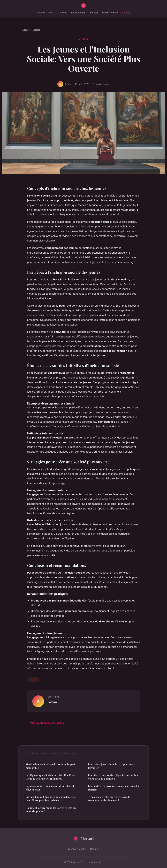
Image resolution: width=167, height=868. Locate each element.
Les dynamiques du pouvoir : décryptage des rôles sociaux (51, 788)
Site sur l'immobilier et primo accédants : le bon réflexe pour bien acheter (51, 799)
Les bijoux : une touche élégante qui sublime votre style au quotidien (113, 777)
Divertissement (78, 13)
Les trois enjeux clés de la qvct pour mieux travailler (112, 766)
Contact (94, 849)
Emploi (94, 13)
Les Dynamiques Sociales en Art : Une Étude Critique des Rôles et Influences (51, 777)
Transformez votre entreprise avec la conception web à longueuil (109, 799)
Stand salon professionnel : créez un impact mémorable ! (50, 766)
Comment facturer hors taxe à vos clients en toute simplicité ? (51, 810)
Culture (62, 13)
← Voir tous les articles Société (45, 723)
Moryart (83, 838)
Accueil (41, 13)
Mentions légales (77, 849)
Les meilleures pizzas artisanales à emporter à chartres (115, 788)
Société (126, 13)
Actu (51, 13)
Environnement (110, 13)
